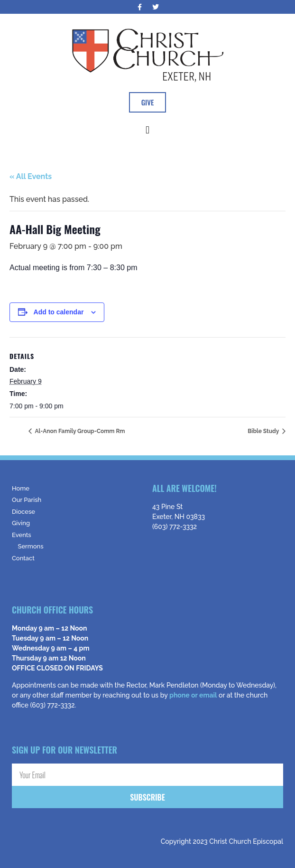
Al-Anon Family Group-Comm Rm (79, 431)
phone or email (193, 695)
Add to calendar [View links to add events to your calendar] (59, 312)
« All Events (31, 176)
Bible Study (264, 431)
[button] (147, 130)
